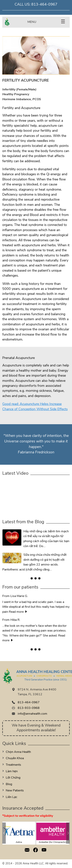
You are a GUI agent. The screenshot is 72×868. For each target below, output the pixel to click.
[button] (4, 833)
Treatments (13, 765)
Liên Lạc (12, 797)
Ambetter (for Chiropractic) (53, 842)
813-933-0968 (29, 708)
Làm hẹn (12, 771)
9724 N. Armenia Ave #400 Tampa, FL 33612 (37, 692)
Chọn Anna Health (18, 752)
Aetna (19, 842)
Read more (18, 612)
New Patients (15, 791)
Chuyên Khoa (15, 758)
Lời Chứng (13, 778)
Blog (9, 784)
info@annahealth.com (32, 714)
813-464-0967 (44, 5)
